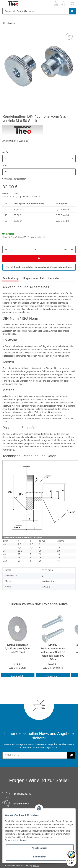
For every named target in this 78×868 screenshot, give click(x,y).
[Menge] (35, 249)
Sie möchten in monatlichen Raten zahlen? (39, 267)
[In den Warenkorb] (39, 258)
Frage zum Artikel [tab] (34, 278)
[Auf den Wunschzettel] (69, 36)
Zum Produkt (18, 676)
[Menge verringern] (6, 249)
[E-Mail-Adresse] (35, 755)
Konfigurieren (40, 857)
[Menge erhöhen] (72, 249)
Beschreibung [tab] (11, 278)
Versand (27, 197)
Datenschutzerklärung (15, 840)
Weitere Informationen (61, 267)
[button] (56, 3)
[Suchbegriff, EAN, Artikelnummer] (36, 11)
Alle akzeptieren (40, 848)
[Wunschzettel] (64, 3)
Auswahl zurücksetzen (14, 179)
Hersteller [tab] (54, 278)
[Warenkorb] (72, 3)
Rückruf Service (21, 804)
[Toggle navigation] (4, 2)
